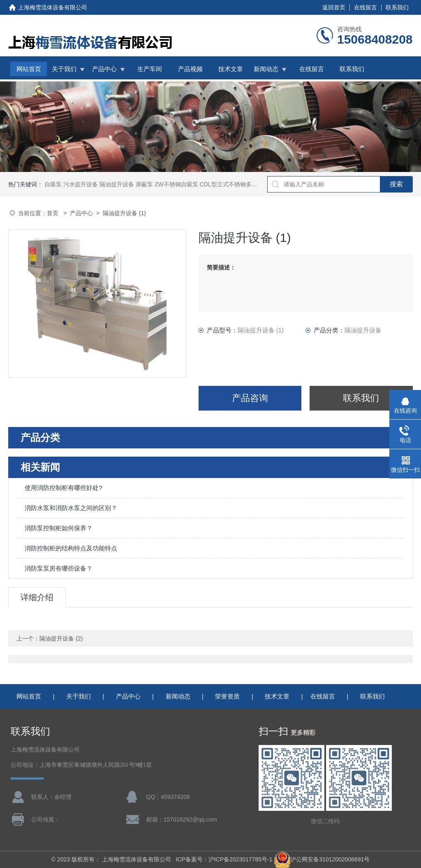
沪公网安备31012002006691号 (322, 859)
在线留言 (365, 7)
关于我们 (64, 69)
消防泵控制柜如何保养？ (59, 528)
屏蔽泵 (144, 184)
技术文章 (231, 69)
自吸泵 (53, 184)
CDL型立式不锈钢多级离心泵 (237, 184)
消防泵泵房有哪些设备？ (59, 568)
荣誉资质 (227, 696)
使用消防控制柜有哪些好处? (63, 488)
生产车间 (150, 69)
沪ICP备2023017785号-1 (241, 859)
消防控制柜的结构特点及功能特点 (71, 548)
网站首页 (29, 69)
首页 (53, 213)
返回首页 (334, 7)
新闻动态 (266, 69)
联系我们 (397, 7)
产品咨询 (250, 398)
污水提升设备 (81, 184)
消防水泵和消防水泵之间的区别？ (71, 508)
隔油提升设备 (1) (124, 213)
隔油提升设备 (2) (61, 638)
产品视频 (190, 69)
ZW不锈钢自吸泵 (176, 184)
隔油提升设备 (117, 184)
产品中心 (104, 69)
